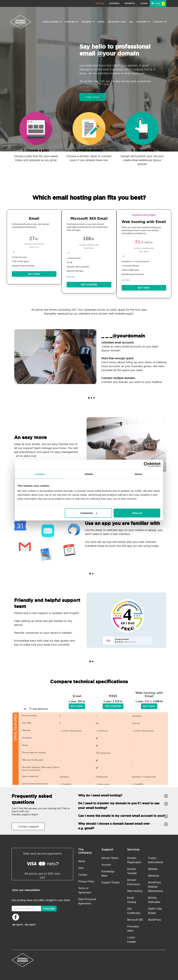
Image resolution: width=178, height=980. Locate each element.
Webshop (154, 876)
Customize (89, 513)
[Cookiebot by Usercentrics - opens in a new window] (146, 464)
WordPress (155, 920)
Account (106, 865)
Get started (89, 285)
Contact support (28, 827)
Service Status (110, 858)
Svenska (114, 3)
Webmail (130, 3)
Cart (158, 4)
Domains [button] (71, 22)
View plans (93, 97)
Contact (83, 875)
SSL (131, 22)
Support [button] (143, 22)
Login (144, 3)
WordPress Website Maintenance (156, 887)
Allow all (137, 513)
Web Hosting (135, 891)
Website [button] (88, 22)
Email (101, 22)
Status (100, 3)
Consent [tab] (40, 474)
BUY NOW (34, 274)
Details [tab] (89, 474)
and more (71, 277)
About (82, 861)
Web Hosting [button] (52, 22)
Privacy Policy (86, 881)
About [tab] (138, 474)
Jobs (81, 868)
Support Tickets (111, 882)
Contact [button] (160, 22)
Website (153, 869)
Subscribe (49, 909)
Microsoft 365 (117, 22)
